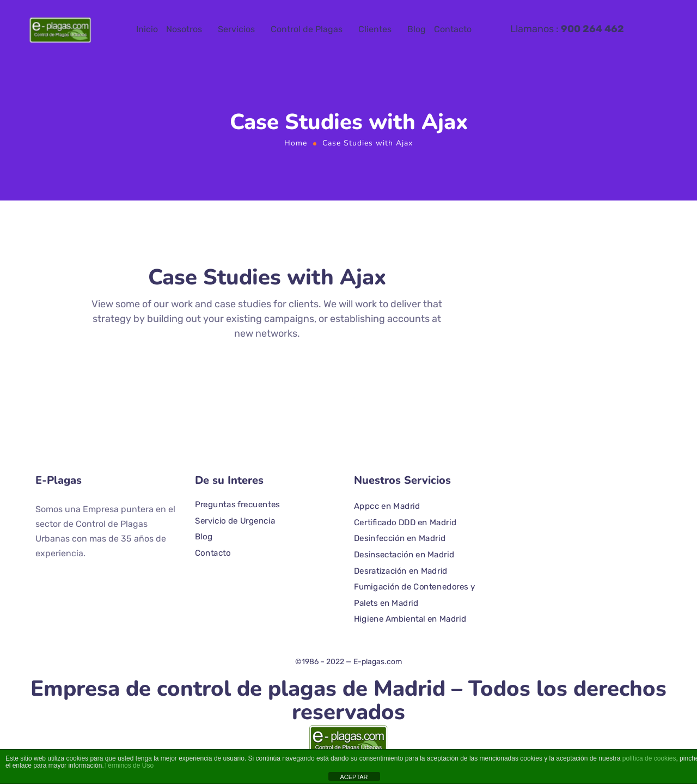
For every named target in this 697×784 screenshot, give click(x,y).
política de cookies (649, 758)
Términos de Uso (129, 765)
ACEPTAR (354, 777)
